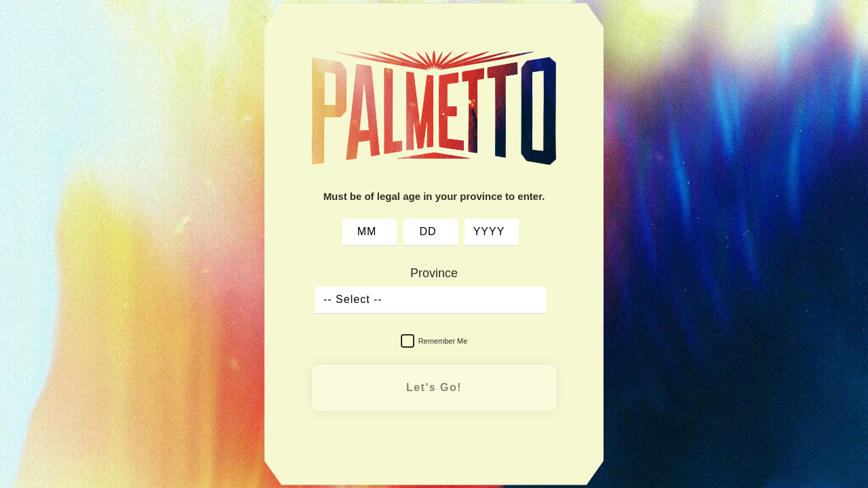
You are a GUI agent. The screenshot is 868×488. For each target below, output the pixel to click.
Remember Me (434, 341)
